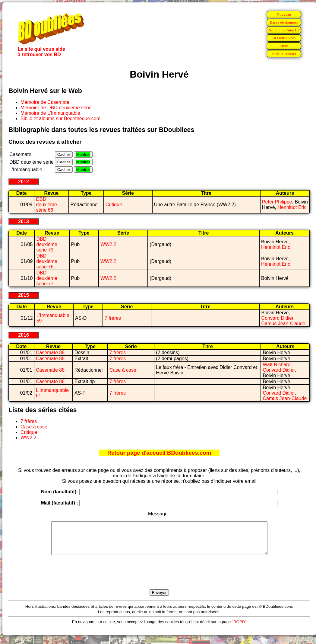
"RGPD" (239, 628)
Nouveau (284, 14)
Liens (284, 46)
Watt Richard (276, 365)
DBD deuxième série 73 (47, 244)
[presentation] (159, 579)
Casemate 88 (50, 352)
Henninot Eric (292, 207)
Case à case (123, 370)
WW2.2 (108, 244)
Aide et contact (284, 54)
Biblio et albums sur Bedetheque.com (60, 119)
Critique (114, 205)
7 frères (113, 318)
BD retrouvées (284, 38)
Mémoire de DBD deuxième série (56, 108)
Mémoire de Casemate (45, 102)
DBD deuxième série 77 (47, 278)
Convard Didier (277, 318)
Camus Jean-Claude (283, 324)
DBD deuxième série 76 (47, 261)
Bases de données (284, 22)
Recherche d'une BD (284, 30)
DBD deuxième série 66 (46, 205)
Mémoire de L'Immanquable (50, 113)
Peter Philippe (277, 202)
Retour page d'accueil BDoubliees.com (159, 453)
